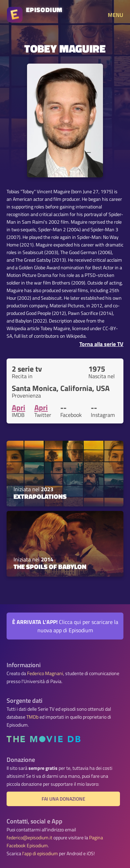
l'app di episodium (40, 853)
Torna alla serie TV (101, 344)
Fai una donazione (63, 799)
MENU (115, 15)
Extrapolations (40, 496)
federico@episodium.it (29, 838)
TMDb (32, 717)
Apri (19, 408)
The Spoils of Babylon (50, 567)
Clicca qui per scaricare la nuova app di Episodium (65, 626)
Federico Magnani (45, 673)
